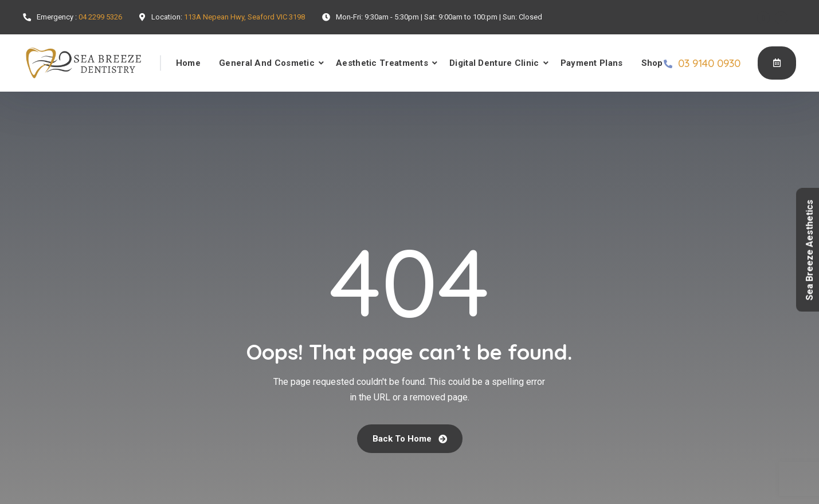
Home (188, 63)
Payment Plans (592, 63)
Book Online (777, 62)
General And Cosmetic (267, 63)
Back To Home (410, 439)
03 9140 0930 (709, 63)
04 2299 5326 (100, 17)
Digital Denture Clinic (494, 63)
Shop (652, 63)
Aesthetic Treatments (382, 63)
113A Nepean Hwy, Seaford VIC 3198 (244, 17)
